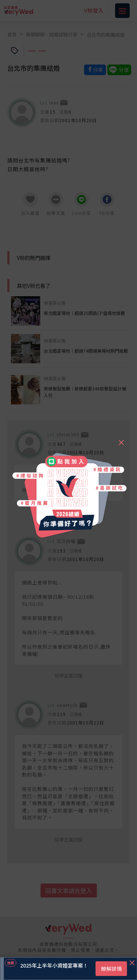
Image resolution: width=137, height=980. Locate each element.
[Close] (121, 439)
